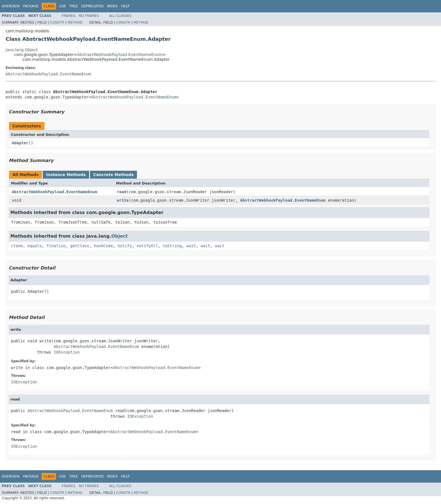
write (123, 200)
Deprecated (93, 6)
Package (31, 6)
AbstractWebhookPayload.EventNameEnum (120, 55)
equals (35, 246)
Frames (69, 16)
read (122, 192)
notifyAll (147, 246)
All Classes (120, 16)
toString (172, 246)
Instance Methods (66, 175)
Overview (11, 6)
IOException (67, 352)
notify (125, 246)
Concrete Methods (114, 175)
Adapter (20, 143)
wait (191, 246)
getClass (80, 246)
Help (125, 6)
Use (62, 6)
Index (112, 6)
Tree (74, 6)
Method (75, 22)
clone (17, 246)
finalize (56, 246)
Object (120, 236)
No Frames (89, 16)
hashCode (103, 246)
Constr (57, 22)
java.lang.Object (22, 50)
